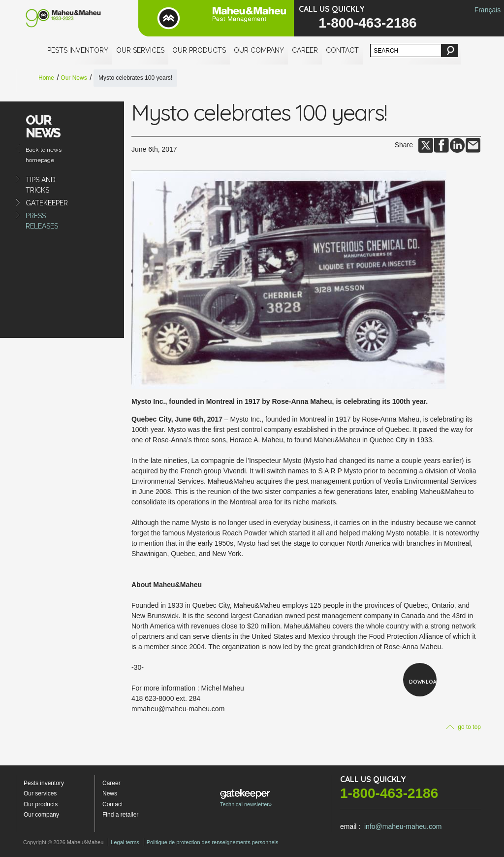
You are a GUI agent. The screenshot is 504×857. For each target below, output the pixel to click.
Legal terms (125, 842)
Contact (342, 50)
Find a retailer (120, 815)
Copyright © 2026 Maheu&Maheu (63, 842)
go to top (464, 727)
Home (46, 78)
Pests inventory (78, 50)
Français (488, 10)
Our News (74, 78)
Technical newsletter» (246, 798)
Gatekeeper (47, 203)
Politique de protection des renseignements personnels (213, 842)
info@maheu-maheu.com (403, 826)
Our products (199, 50)
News (110, 793)
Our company (259, 50)
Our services (140, 50)
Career (305, 50)
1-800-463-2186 (367, 23)
